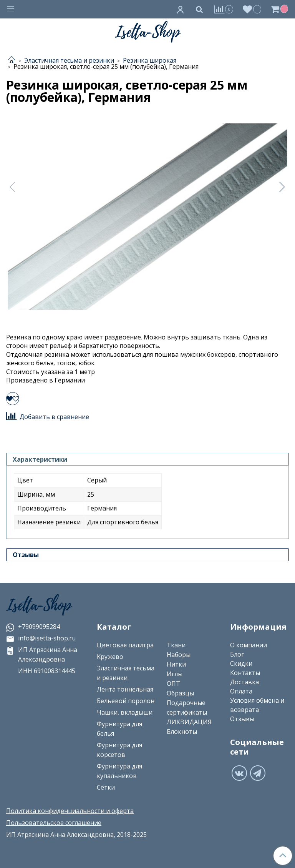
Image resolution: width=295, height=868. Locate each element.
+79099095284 (33, 627)
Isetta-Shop (39, 605)
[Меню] (11, 9)
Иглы (175, 674)
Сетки (106, 787)
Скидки (241, 663)
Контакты (245, 673)
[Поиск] (199, 9)
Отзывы (242, 719)
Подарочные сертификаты (187, 708)
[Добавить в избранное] (13, 399)
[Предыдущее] (13, 187)
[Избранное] (252, 9)
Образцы (180, 693)
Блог (237, 654)
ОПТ (173, 683)
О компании (249, 645)
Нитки (176, 664)
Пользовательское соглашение (54, 823)
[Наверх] (283, 856)
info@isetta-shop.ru (41, 638)
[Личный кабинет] (181, 9)
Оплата (241, 691)
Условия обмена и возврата (257, 705)
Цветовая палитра (125, 645)
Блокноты (182, 732)
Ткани (176, 645)
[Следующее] (282, 187)
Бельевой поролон (126, 701)
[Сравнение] (224, 9)
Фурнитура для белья (119, 729)
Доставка (244, 682)
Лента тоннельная (125, 689)
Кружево (110, 657)
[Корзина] (280, 9)
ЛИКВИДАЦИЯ (189, 722)
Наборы (179, 655)
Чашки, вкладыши (125, 712)
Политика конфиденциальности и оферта (70, 811)
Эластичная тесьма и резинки (126, 673)
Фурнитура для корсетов (119, 750)
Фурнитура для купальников (119, 771)
